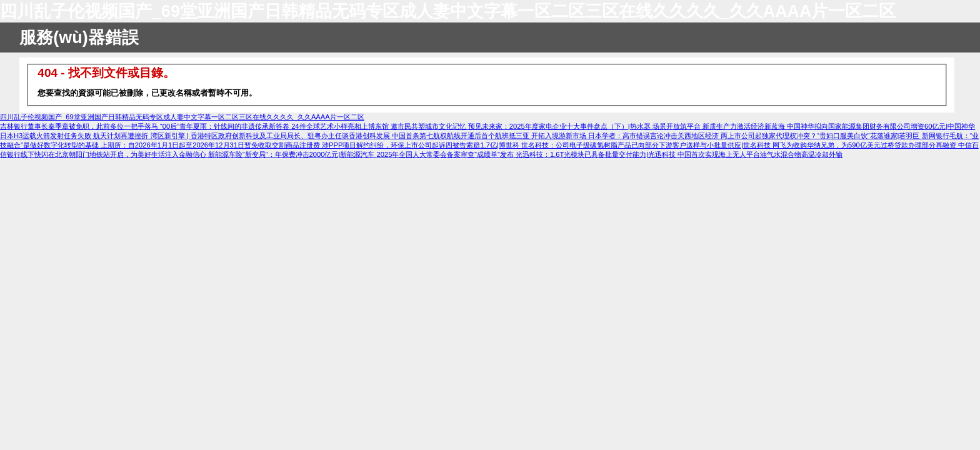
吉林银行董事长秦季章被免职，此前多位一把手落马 (80, 126)
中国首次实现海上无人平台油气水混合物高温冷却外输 (760, 154)
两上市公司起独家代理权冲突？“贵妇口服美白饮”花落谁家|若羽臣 (821, 136)
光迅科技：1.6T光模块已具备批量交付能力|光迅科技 (597, 154)
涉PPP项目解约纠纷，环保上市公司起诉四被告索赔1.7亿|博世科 (422, 145)
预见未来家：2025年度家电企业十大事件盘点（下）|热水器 (560, 126)
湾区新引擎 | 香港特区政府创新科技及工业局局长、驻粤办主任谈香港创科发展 (271, 136)
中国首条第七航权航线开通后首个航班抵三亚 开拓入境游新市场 (490, 136)
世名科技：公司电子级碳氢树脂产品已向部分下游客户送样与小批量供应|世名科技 (647, 145)
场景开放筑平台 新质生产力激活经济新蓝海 (720, 126)
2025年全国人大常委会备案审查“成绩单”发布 (446, 154)
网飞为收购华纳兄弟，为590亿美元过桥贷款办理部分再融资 (865, 145)
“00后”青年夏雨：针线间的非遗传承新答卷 (226, 126)
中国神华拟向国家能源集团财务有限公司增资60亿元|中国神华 (881, 126)
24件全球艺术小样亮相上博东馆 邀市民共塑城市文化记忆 (380, 126)
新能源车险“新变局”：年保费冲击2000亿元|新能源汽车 (292, 154)
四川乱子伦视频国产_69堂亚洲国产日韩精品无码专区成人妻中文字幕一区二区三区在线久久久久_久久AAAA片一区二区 (448, 11)
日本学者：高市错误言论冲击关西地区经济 (654, 136)
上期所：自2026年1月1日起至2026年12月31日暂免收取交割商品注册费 (211, 145)
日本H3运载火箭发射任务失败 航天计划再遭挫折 (75, 136)
